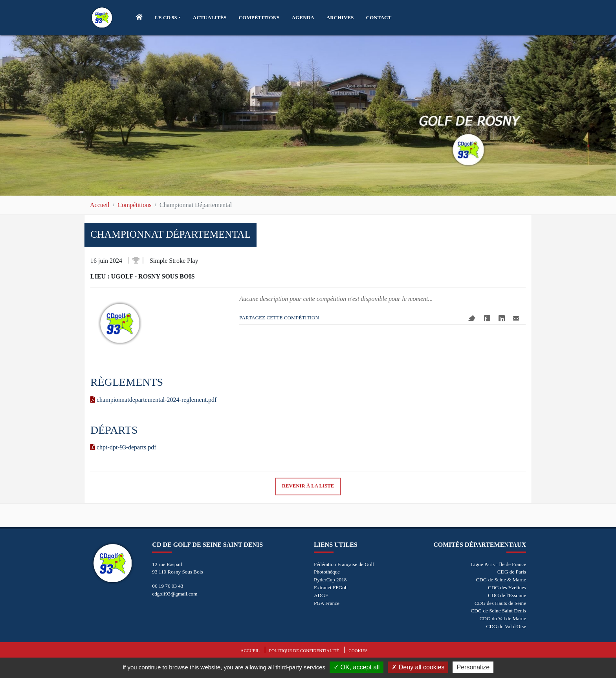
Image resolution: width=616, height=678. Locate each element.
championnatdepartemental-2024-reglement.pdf (153, 400)
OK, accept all (357, 667)
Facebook (487, 318)
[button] (168, 18)
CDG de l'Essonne (507, 595)
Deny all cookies (418, 667)
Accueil (100, 205)
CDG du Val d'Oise (506, 626)
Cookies (358, 651)
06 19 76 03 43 (168, 586)
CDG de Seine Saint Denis (498, 611)
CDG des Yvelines (507, 587)
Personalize (473, 667)
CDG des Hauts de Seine (500, 603)
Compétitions (134, 205)
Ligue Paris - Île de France (499, 564)
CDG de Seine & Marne (501, 580)
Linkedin (502, 318)
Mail (516, 318)
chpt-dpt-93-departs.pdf (123, 447)
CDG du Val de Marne (503, 618)
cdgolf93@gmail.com (175, 594)
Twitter (472, 318)
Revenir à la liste (308, 486)
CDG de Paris (512, 572)
